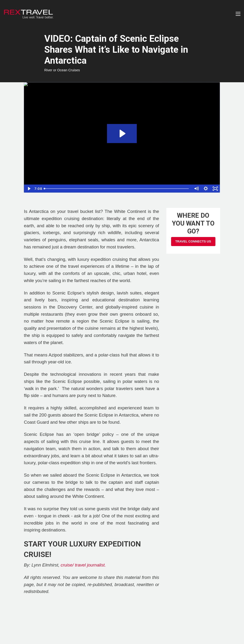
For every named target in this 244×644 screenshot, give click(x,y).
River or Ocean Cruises (62, 70)
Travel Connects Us (193, 241)
